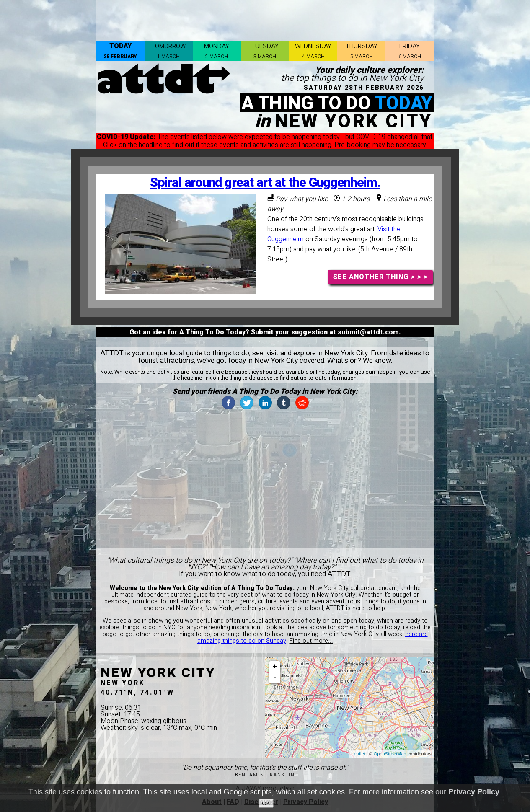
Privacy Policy (474, 792)
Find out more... (311, 641)
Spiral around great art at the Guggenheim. (265, 183)
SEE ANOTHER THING (380, 277)
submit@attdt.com (368, 332)
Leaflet (358, 754)
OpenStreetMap (390, 754)
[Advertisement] (265, 19)
